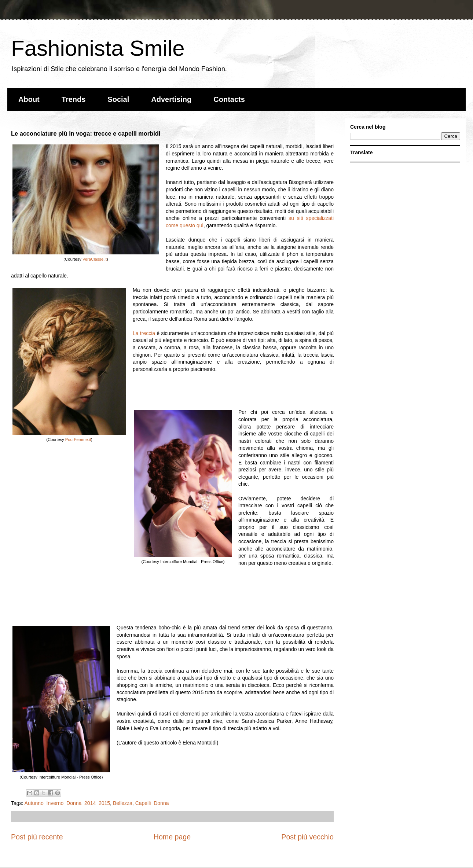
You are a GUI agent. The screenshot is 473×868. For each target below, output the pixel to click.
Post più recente (37, 837)
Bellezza (123, 803)
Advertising (171, 99)
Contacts (229, 99)
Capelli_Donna (152, 803)
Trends (74, 99)
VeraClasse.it (95, 259)
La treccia (144, 333)
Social (118, 99)
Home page (172, 837)
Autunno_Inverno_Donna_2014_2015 (67, 803)
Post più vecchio (307, 837)
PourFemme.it (78, 439)
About (29, 99)
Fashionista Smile (98, 48)
